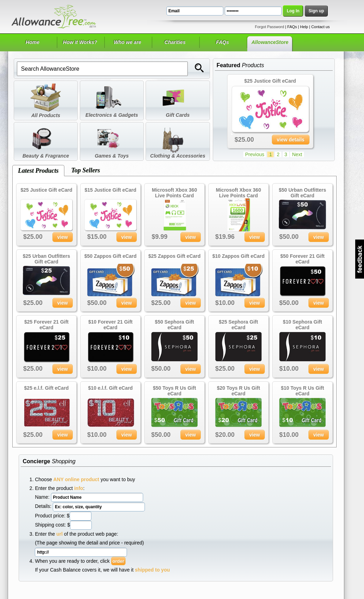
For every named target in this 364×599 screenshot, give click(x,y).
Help (304, 27)
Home (33, 42)
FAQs (292, 27)
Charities (175, 42)
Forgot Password (270, 27)
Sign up (316, 11)
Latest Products (38, 171)
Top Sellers (86, 170)
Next (297, 154)
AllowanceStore (270, 42)
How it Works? (80, 42)
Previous (255, 154)
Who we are (128, 42)
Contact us (321, 27)
